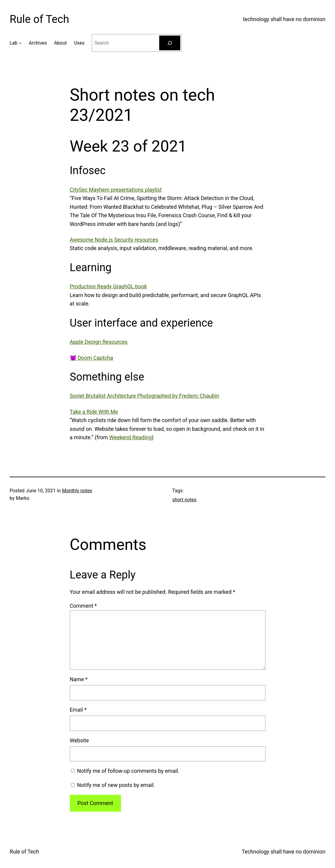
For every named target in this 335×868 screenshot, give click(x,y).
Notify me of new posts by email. (116, 785)
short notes (185, 500)
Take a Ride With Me (94, 412)
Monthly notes (77, 491)
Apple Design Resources (99, 342)
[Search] (170, 43)
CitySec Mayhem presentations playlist (116, 190)
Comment (83, 606)
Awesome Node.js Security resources (114, 240)
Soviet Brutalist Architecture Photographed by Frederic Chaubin (145, 396)
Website (79, 740)
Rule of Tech (39, 19)
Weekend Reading (130, 437)
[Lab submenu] (20, 43)
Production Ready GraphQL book (109, 286)
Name (79, 679)
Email (78, 710)
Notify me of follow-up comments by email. (128, 771)
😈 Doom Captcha (92, 358)
